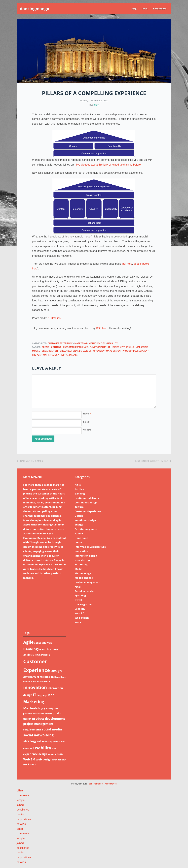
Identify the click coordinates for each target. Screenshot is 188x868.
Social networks (84, 591)
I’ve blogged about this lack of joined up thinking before (108, 165)
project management (88, 582)
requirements (32, 729)
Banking (80, 493)
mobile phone (52, 709)
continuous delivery (87, 498)
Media (78, 569)
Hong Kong (81, 538)
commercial (23, 795)
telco (40, 741)
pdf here (127, 264)
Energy (79, 524)
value (51, 754)
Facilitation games (86, 529)
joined (20, 805)
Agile (78, 485)
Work (78, 622)
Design (79, 516)
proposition (39, 355)
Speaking (80, 595)
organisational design (107, 351)
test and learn (70, 355)
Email (87, 422)
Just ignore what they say (153, 461)
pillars (20, 791)
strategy (54, 355)
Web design (82, 618)
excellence (23, 810)
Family (79, 533)
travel (78, 600)
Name (87, 414)
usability (113, 343)
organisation (50, 351)
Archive (79, 489)
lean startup (82, 560)
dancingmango (35, 9)
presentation (38, 714)
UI (31, 748)
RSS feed (102, 328)
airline (38, 643)
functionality (98, 347)
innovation (81, 551)
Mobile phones (84, 578)
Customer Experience (60, 343)
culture (79, 507)
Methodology (97, 343)
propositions (24, 819)
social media (52, 729)
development (31, 677)
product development (136, 351)
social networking (38, 735)
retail (78, 587)
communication (42, 655)
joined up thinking (123, 347)
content (56, 347)
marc (96, 105)
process (48, 714)
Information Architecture (90, 547)
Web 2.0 (79, 613)
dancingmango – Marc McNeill (103, 784)
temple (21, 800)
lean (51, 695)
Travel (145, 9)
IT (109, 347)
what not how (59, 760)
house (78, 542)
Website (87, 430)
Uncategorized (84, 604)
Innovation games (30, 461)
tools (55, 742)
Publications (160, 9)
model (36, 351)
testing (48, 741)
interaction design (86, 556)
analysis (47, 643)
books (20, 814)
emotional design (85, 520)
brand (46, 347)
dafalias (21, 824)
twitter (26, 749)
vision (59, 754)
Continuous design (86, 502)
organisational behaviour (75, 351)
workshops (30, 764)
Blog (134, 9)
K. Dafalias (54, 318)
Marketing (81, 343)
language (42, 695)
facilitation (47, 677)
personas (28, 714)
